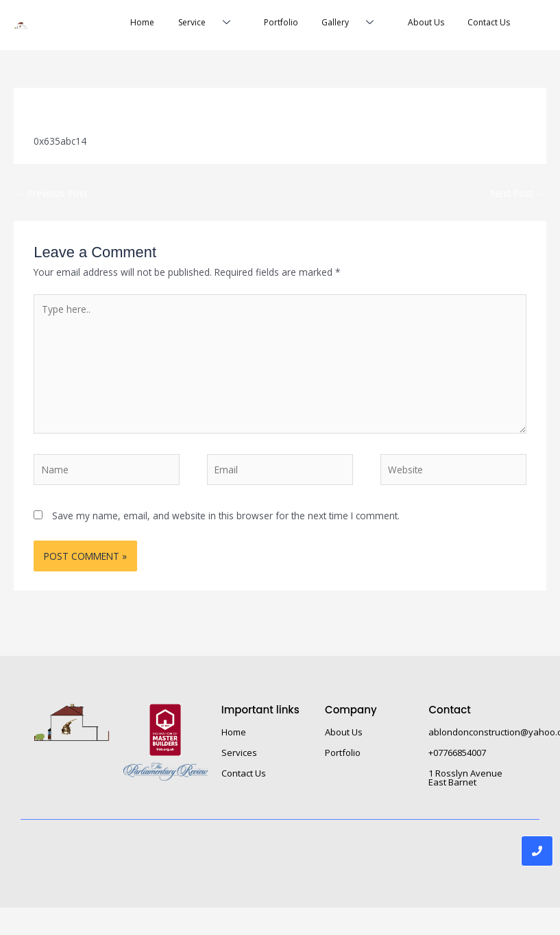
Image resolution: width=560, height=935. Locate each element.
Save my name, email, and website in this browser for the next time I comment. (226, 518)
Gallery (341, 24)
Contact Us (485, 24)
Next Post (518, 194)
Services (239, 755)
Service (190, 24)
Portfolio (265, 24)
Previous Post (51, 194)
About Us (418, 24)
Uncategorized (155, 110)
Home (119, 24)
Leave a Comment (74, 110)
